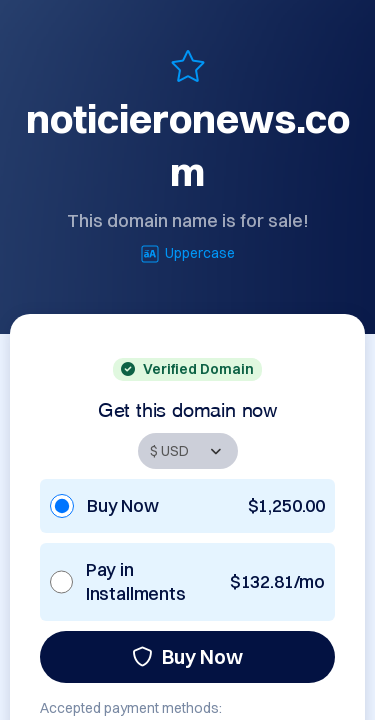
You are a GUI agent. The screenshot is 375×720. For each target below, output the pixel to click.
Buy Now (187, 656)
